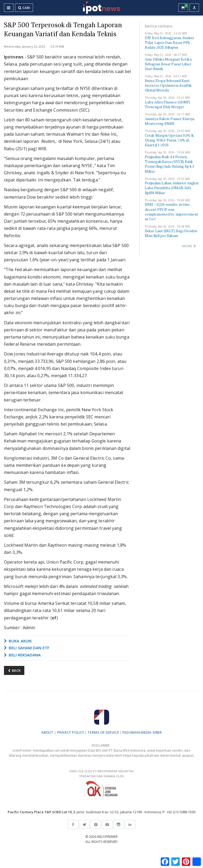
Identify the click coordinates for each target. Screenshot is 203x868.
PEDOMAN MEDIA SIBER (142, 732)
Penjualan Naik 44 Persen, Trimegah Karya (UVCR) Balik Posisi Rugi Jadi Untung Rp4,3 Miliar (169, 164)
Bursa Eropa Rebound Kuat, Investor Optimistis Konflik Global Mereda (168, 86)
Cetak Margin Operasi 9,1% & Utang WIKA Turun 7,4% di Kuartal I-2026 (169, 140)
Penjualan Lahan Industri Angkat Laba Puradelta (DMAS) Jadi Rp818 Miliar (172, 188)
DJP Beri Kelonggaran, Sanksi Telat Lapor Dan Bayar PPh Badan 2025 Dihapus (169, 43)
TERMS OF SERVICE (103, 732)
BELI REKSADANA (22, 655)
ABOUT (47, 732)
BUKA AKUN (18, 641)
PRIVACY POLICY (71, 732)
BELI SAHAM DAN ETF (27, 648)
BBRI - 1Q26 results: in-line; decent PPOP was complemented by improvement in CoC (172, 212)
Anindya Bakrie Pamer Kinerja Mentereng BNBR (170, 121)
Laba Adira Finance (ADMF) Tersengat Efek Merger (168, 105)
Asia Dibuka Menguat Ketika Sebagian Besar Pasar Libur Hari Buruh (168, 64)
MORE (189, 246)
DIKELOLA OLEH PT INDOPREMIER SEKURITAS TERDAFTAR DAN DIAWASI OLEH (101, 783)
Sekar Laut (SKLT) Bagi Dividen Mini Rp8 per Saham (171, 233)
